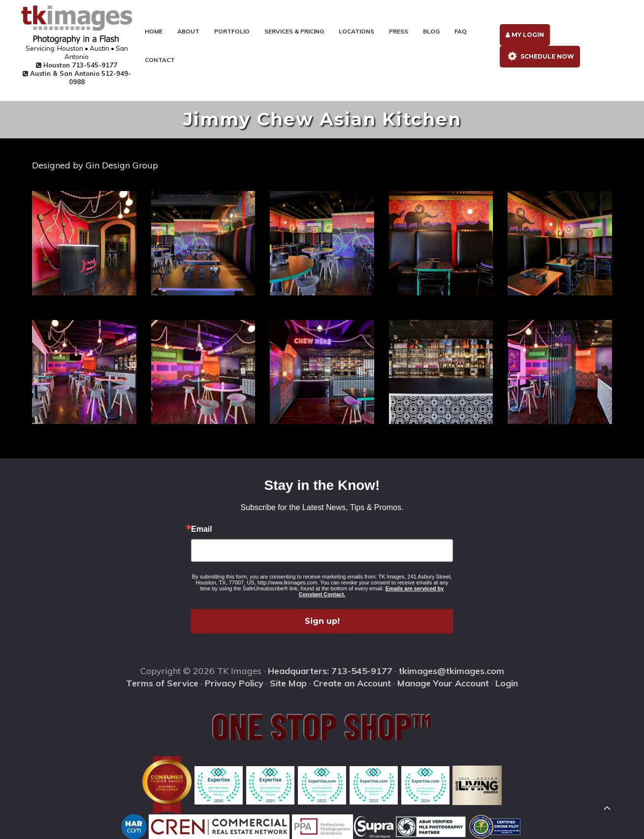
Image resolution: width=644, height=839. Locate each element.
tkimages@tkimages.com (451, 671)
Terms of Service (162, 683)
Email (202, 529)
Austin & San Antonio (77, 78)
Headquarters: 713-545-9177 (330, 671)
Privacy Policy (234, 683)
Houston (77, 65)
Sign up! (322, 621)
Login (507, 683)
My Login (525, 35)
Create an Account (352, 683)
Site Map (288, 683)
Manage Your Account (443, 683)
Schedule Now (539, 56)
